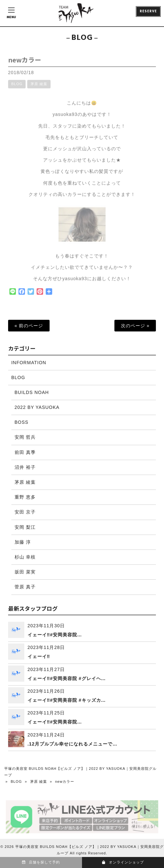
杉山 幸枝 (25, 557)
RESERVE (148, 11)
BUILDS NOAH (32, 392)
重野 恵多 (25, 497)
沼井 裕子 (25, 467)
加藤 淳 (23, 542)
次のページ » (135, 326)
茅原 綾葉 (39, 87)
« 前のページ (29, 326)
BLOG (17, 87)
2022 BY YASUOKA (37, 407)
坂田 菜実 (25, 572)
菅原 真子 (25, 587)
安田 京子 (25, 512)
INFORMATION (29, 363)
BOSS (22, 422)
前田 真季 (25, 452)
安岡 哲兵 (25, 437)
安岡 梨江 (25, 527)
